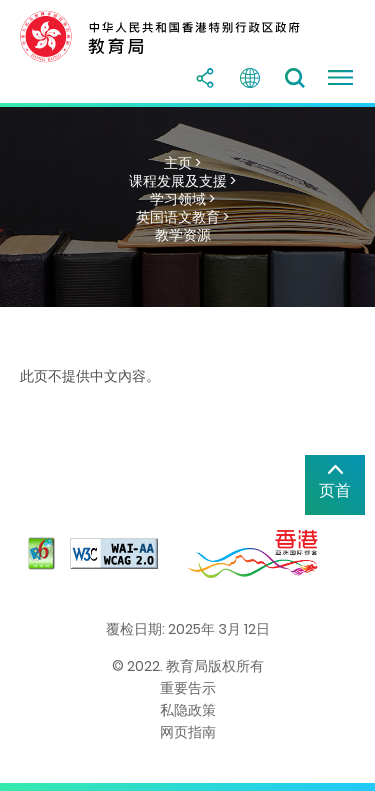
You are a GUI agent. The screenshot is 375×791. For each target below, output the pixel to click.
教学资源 (183, 235)
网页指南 (188, 732)
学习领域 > (182, 199)
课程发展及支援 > (182, 181)
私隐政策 (188, 710)
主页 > (182, 163)
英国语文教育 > (182, 217)
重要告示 (188, 688)
